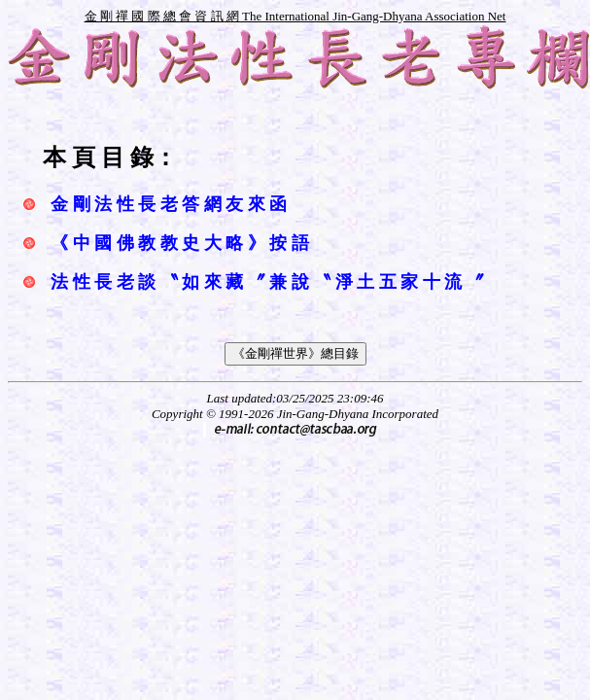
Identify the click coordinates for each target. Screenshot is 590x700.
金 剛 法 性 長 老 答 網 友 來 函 (169, 204)
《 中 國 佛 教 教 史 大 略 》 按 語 (180, 243)
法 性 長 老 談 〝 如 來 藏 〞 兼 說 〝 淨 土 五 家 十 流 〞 (267, 282)
